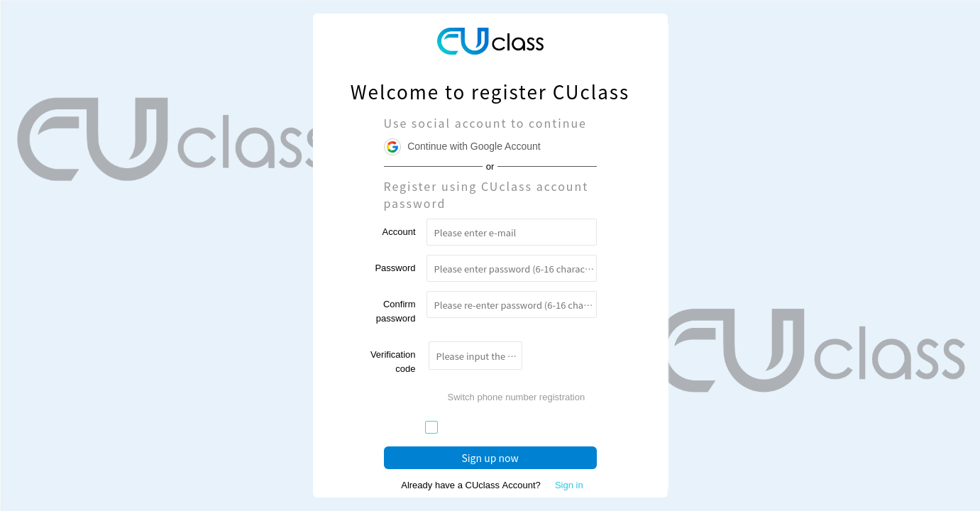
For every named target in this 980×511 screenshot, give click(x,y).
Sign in (569, 485)
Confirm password (396, 311)
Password (395, 268)
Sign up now (490, 458)
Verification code (393, 362)
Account (399, 232)
